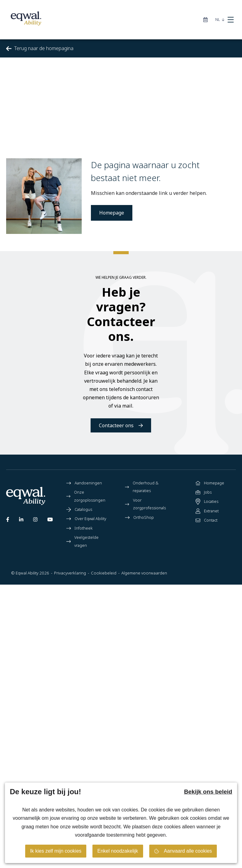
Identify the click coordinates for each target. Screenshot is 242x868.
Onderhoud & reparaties (142, 487)
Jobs (204, 492)
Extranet (207, 511)
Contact (207, 520)
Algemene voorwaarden (144, 573)
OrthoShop (139, 518)
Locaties (207, 502)
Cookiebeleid (104, 573)
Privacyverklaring (70, 573)
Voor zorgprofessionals (145, 504)
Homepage (112, 213)
